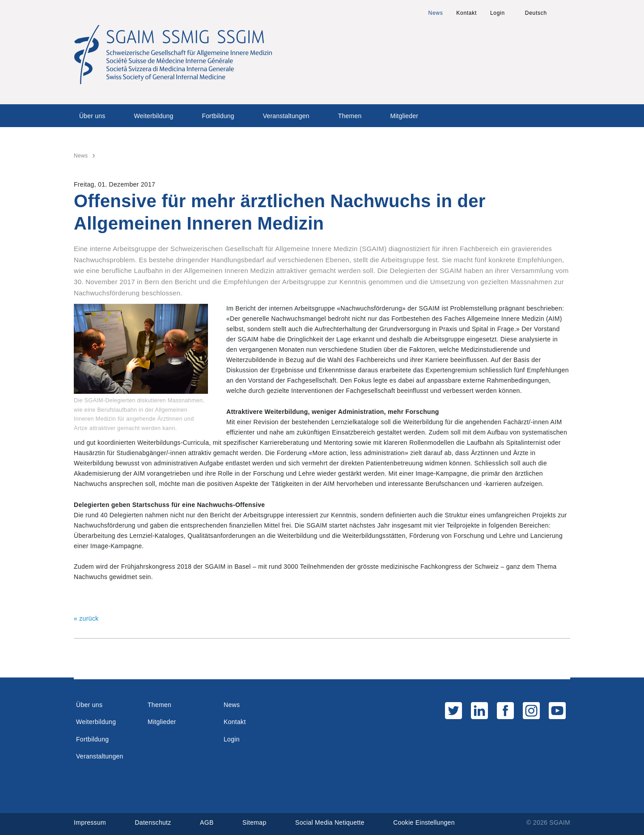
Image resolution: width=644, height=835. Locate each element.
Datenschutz (153, 822)
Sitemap (254, 822)
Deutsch (536, 13)
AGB (207, 822)
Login (498, 13)
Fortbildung (218, 116)
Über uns (92, 116)
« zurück (86, 618)
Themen (350, 116)
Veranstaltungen (286, 116)
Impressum (90, 822)
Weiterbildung (153, 116)
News (436, 13)
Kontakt (466, 13)
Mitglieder (404, 116)
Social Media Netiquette (330, 822)
